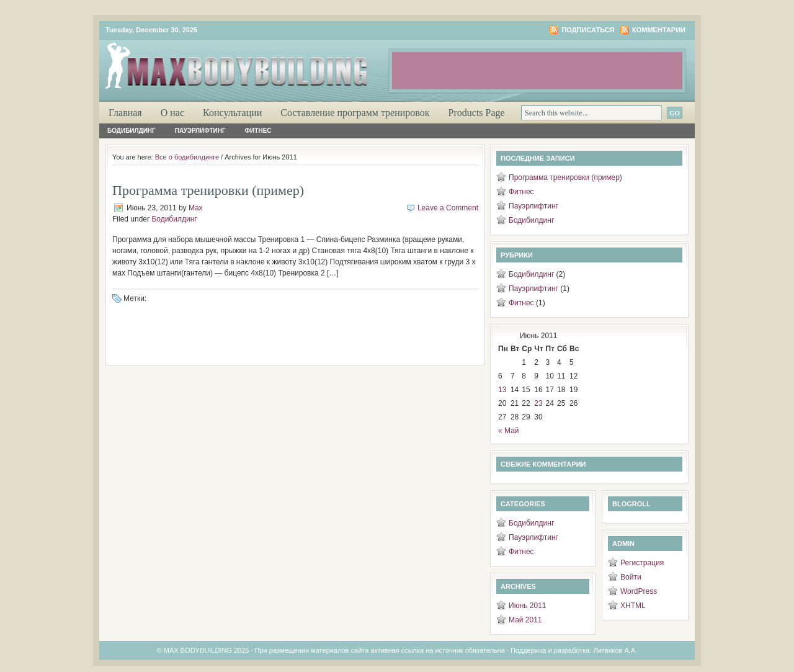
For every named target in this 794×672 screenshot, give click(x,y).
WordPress (639, 591)
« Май (509, 431)
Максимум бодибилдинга (248, 62)
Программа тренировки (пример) (208, 190)
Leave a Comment (448, 208)
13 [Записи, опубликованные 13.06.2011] (502, 390)
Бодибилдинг (132, 131)
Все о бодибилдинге (187, 157)
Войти (631, 577)
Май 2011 (525, 620)
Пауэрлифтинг (200, 131)
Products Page (477, 113)
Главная (125, 113)
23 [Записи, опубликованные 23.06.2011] (538, 403)
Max (196, 208)
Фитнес (258, 131)
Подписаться (588, 30)
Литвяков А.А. (615, 650)
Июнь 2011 (528, 606)
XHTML (633, 606)
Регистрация (642, 563)
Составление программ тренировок (355, 113)
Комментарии (659, 30)
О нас (172, 113)
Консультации (232, 113)
